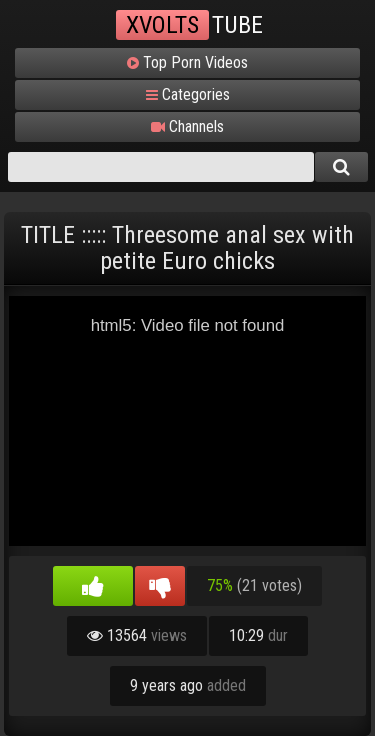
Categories (188, 95)
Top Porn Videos (187, 63)
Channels (187, 127)
